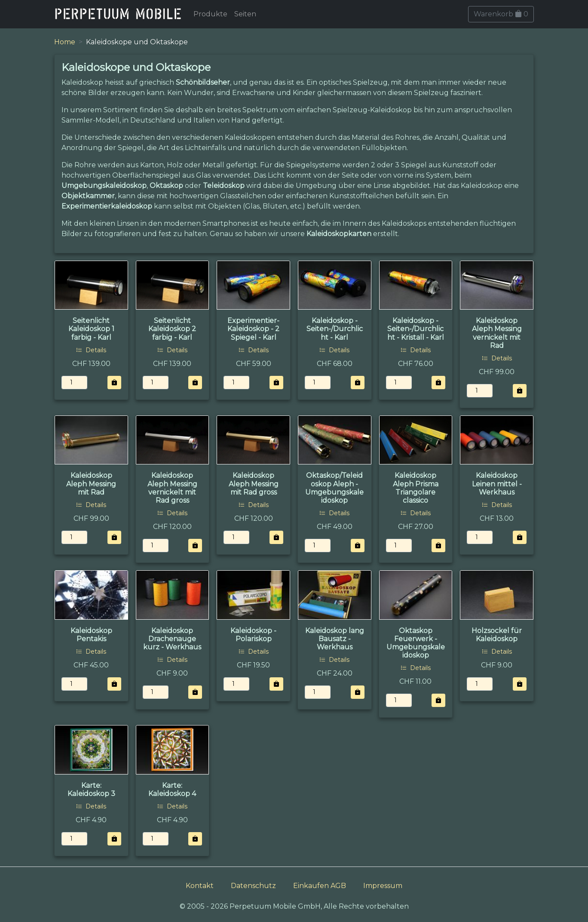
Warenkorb (501, 14)
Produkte (210, 14)
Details (91, 350)
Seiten (245, 14)
